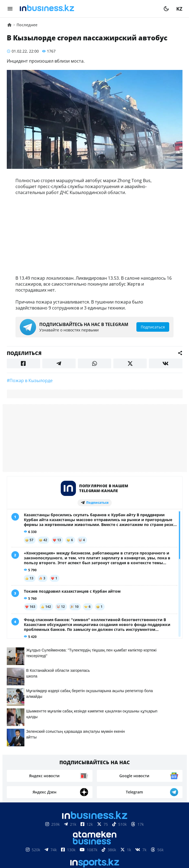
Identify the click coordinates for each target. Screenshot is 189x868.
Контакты (43, 844)
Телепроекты (102, 844)
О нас (19, 844)
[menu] (10, 9)
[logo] (88, 9)
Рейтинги (165, 844)
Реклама (70, 844)
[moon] (166, 9)
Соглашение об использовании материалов (94, 828)
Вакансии (135, 844)
